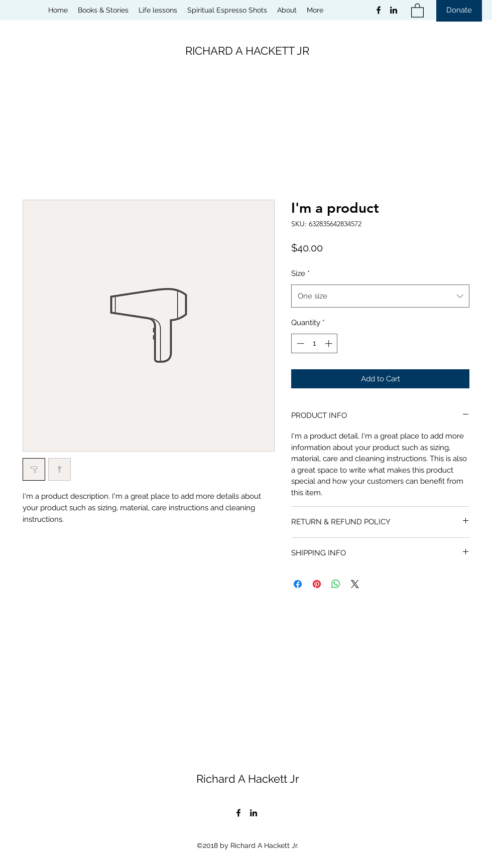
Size (300, 273)
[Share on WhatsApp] (336, 584)
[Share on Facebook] (298, 584)
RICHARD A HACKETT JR (247, 51)
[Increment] (330, 343)
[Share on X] (355, 584)
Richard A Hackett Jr (248, 779)
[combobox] (380, 296)
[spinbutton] (315, 343)
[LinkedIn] (394, 10)
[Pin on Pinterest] (317, 584)
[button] (417, 10)
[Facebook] (379, 10)
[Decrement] (299, 343)
